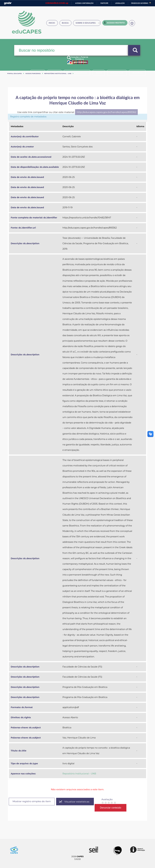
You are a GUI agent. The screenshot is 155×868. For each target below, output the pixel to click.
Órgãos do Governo (140, 3)
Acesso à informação (84, 3)
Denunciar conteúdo (111, 808)
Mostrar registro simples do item (32, 801)
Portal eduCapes (15, 73)
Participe (104, 3)
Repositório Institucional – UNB (58, 73)
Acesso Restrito (115, 23)
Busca (66, 23)
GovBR (8, 3)
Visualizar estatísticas (75, 802)
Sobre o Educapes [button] (89, 23)
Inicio (52, 23)
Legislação (120, 3)
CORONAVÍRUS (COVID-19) (57, 3)
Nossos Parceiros (33, 73)
